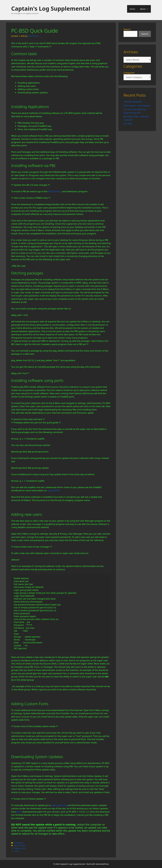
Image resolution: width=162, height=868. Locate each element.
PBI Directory (55, 191)
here (19, 812)
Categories (129, 73)
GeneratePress (102, 864)
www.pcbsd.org (59, 805)
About (145, 9)
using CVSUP (54, 490)
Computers (19, 843)
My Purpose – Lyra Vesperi (137, 106)
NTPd (16, 851)
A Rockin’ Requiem (133, 102)
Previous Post (20, 848)
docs (16, 845)
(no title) (128, 124)
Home (132, 9)
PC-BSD (22, 845)
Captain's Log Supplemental (51, 8)
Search (127, 29)
